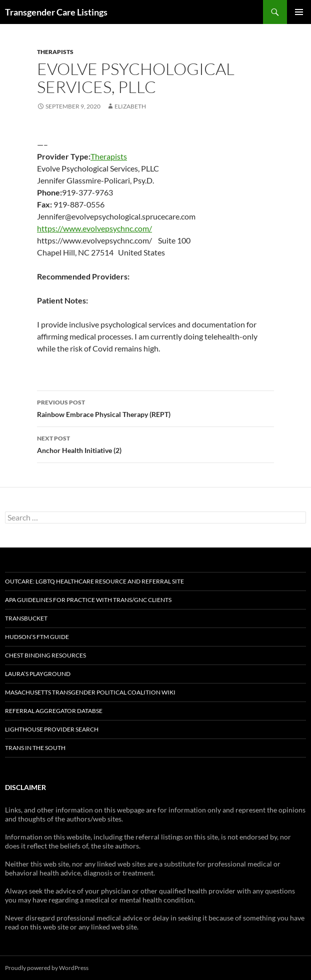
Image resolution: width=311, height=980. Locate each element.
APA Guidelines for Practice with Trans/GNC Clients (88, 600)
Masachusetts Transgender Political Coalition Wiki (90, 692)
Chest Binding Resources (45, 655)
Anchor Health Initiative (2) (155, 443)
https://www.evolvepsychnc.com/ (94, 228)
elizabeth (130, 106)
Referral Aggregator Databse (54, 711)
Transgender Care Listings (56, 12)
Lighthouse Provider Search (52, 729)
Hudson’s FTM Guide (37, 637)
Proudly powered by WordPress (47, 968)
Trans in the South (35, 748)
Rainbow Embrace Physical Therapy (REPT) (155, 407)
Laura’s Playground (38, 674)
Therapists (55, 52)
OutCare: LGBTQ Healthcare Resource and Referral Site (94, 581)
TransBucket (26, 618)
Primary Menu (299, 12)
